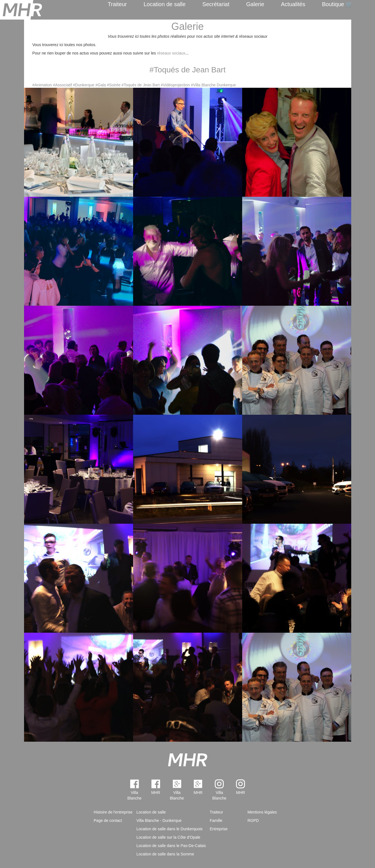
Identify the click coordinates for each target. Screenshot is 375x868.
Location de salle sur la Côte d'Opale (168, 837)
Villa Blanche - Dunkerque (159, 820)
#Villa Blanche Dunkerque (214, 85)
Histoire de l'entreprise (113, 812)
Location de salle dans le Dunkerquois (170, 829)
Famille (216, 820)
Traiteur (117, 4)
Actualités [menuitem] (293, 4)
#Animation (42, 85)
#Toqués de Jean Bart (141, 85)
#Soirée (114, 85)
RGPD (253, 820)
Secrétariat (216, 4)
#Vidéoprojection (175, 85)
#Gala (101, 85)
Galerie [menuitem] (255, 4)
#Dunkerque (84, 85)
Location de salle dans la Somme (165, 854)
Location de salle (164, 4)
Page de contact (108, 820)
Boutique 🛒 (337, 4)
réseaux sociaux (171, 53)
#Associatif (62, 85)
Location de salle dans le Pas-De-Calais (171, 846)
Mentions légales (262, 812)
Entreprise (219, 829)
